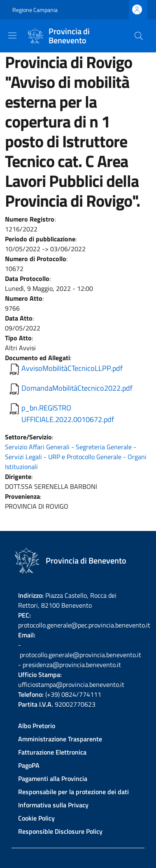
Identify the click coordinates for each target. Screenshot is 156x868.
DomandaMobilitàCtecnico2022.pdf (77, 388)
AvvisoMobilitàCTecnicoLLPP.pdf (72, 368)
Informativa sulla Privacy (53, 805)
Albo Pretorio (37, 726)
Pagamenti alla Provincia (53, 778)
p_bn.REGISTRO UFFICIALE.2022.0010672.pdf (68, 414)
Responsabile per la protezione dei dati (73, 792)
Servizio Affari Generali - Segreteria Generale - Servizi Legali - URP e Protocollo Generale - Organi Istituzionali (76, 457)
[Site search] (139, 36)
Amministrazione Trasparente (60, 739)
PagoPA (29, 765)
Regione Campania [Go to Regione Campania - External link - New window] (35, 10)
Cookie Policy (36, 818)
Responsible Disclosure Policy (60, 831)
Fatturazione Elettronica (52, 752)
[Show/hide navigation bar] (12, 35)
